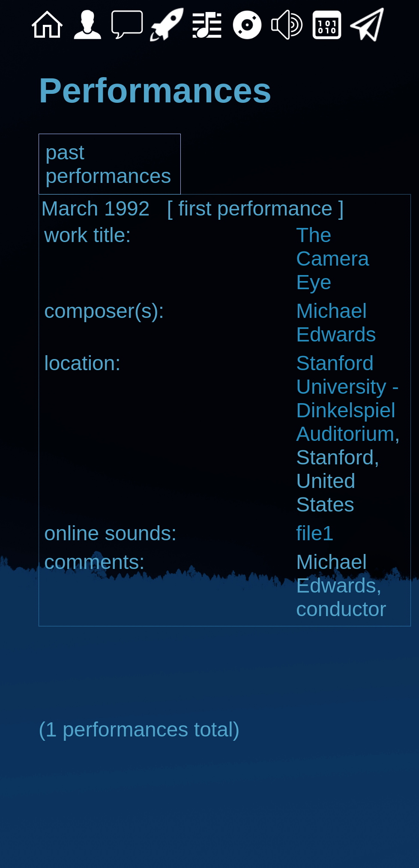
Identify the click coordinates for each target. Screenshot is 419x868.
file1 (315, 533)
